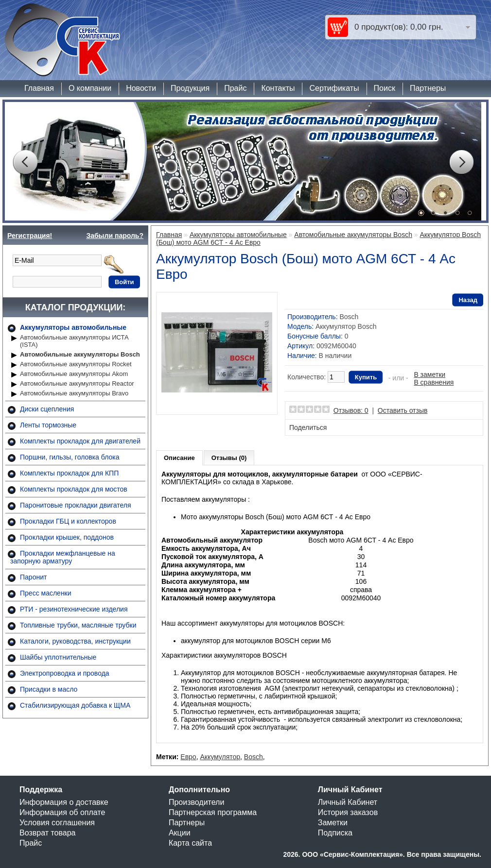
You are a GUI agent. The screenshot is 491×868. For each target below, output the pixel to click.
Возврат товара (48, 833)
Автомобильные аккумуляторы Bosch (80, 354)
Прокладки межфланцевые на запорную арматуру (63, 557)
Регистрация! (30, 236)
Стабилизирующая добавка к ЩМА (75, 705)
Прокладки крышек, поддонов (67, 537)
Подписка (335, 833)
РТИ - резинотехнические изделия (74, 609)
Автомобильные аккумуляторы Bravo (74, 393)
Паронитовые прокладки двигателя (76, 505)
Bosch (349, 317)
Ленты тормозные (48, 425)
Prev (25, 162)
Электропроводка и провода (65, 673)
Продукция (190, 88)
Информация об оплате (62, 812)
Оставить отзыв (403, 410)
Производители (197, 802)
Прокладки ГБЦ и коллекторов (68, 521)
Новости (141, 88)
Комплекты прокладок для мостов (74, 489)
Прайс (235, 88)
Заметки (333, 823)
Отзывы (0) (229, 458)
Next (461, 162)
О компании (90, 88)
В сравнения (434, 382)
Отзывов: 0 (351, 410)
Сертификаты (334, 88)
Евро (188, 757)
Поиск (385, 88)
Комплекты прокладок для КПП (69, 473)
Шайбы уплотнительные (58, 657)
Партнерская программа (213, 812)
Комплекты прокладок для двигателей (80, 441)
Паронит (33, 577)
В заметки (430, 374)
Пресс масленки (46, 593)
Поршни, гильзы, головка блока (70, 457)
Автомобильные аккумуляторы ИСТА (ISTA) (74, 341)
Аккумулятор (220, 757)
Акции (180, 833)
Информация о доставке (64, 802)
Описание (179, 458)
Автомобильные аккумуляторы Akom (74, 374)
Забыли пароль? (115, 236)
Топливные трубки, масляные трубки (78, 625)
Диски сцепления (47, 409)
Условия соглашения (57, 823)
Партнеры (428, 88)
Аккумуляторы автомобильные (73, 327)
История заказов (348, 812)
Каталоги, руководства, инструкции (75, 641)
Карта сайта (190, 843)
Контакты (278, 88)
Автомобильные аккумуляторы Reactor (77, 383)
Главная (39, 88)
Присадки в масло (49, 689)
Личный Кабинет (348, 802)
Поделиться (308, 427)
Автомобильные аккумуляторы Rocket (76, 364)
